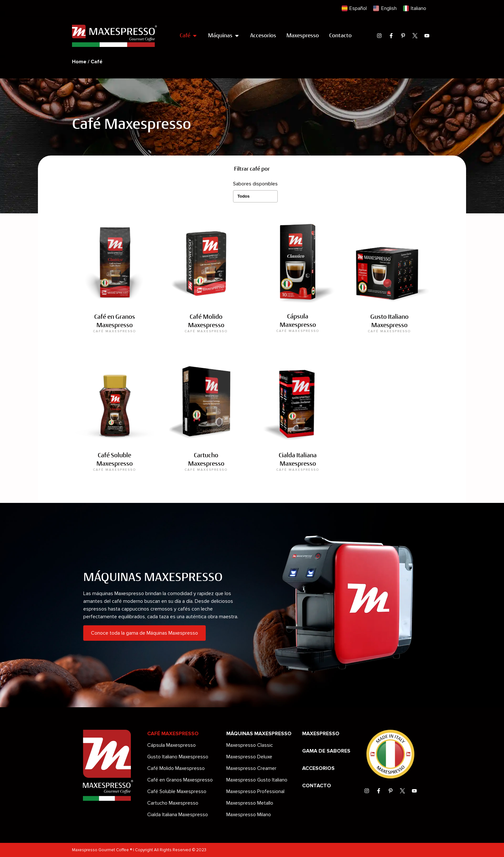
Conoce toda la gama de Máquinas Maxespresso (144, 633)
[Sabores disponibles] (255, 196)
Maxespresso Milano (249, 815)
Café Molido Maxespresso (176, 768)
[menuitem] (354, 9)
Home (79, 62)
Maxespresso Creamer (251, 768)
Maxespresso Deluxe (249, 757)
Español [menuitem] (358, 8)
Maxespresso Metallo (250, 803)
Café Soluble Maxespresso (177, 791)
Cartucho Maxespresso (173, 803)
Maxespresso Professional (255, 791)
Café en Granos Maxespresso (180, 780)
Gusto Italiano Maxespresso (178, 757)
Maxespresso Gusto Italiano (257, 780)
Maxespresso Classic (250, 745)
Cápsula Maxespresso (171, 745)
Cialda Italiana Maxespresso (178, 815)
